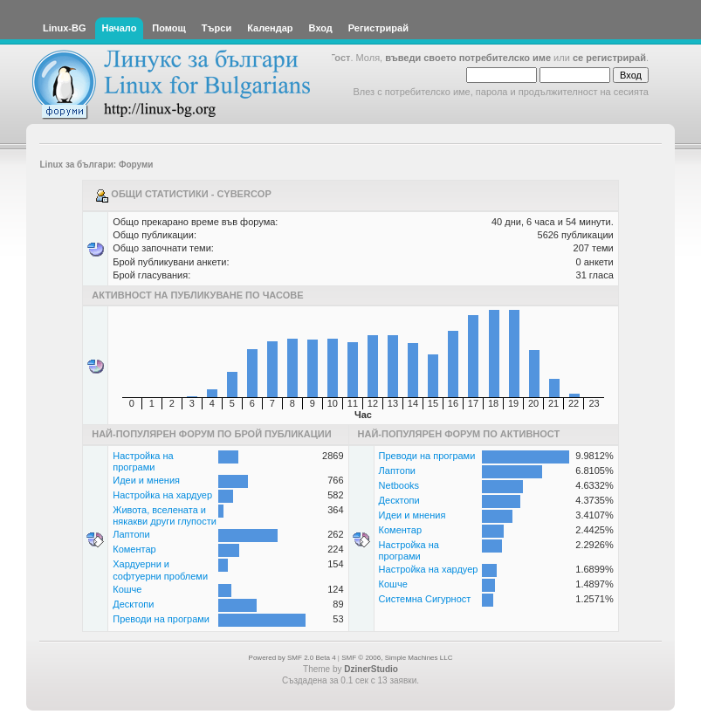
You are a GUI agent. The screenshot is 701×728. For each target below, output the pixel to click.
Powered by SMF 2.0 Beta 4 (292, 658)
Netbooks (399, 485)
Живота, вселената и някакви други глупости (165, 515)
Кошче (127, 589)
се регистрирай (609, 58)
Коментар (134, 549)
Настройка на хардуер (162, 495)
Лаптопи (131, 534)
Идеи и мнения (146, 480)
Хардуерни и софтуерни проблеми (160, 570)
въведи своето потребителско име (468, 58)
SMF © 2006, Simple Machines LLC (397, 658)
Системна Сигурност (425, 599)
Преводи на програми (161, 619)
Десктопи (133, 604)
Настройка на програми (143, 461)
